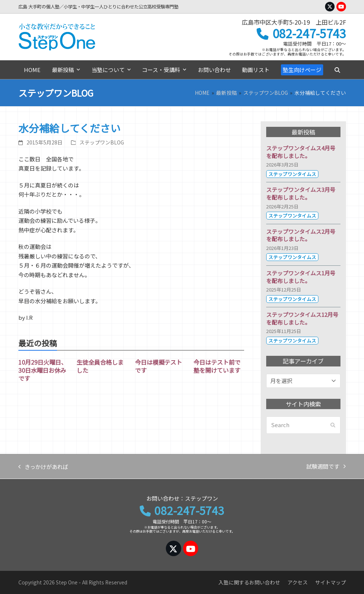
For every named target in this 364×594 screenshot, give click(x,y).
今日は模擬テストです (158, 366)
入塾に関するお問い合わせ (249, 582)
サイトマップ (331, 582)
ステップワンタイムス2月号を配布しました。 (301, 235)
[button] (337, 70)
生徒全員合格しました (100, 366)
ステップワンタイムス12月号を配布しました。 (302, 318)
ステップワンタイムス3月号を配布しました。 (301, 193)
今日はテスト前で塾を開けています (217, 366)
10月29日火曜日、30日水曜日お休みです (43, 370)
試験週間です (326, 467)
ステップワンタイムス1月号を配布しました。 (301, 277)
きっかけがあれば (43, 467)
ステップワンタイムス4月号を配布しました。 (301, 152)
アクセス (298, 582)
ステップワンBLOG (102, 142)
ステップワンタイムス (292, 174)
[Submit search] (333, 425)
